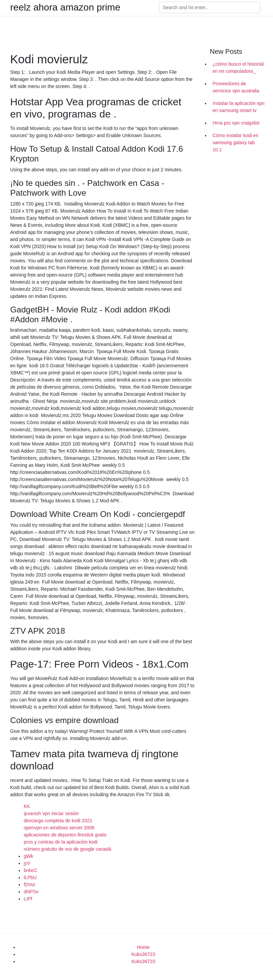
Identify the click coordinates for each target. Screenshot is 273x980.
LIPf (28, 899)
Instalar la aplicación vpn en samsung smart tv (239, 107)
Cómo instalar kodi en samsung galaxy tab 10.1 (236, 143)
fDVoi (29, 885)
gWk (28, 856)
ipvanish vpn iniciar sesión (51, 813)
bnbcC (30, 870)
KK (27, 806)
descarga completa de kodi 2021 (58, 821)
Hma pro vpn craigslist (236, 123)
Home (143, 947)
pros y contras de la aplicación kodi (61, 842)
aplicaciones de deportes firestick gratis (65, 835)
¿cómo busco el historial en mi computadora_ (238, 68)
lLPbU (30, 877)
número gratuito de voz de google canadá (67, 849)
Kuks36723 (143, 954)
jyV (27, 863)
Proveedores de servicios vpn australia (236, 87)
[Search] (210, 7)
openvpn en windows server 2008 (59, 828)
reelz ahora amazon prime (65, 7)
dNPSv (31, 892)
